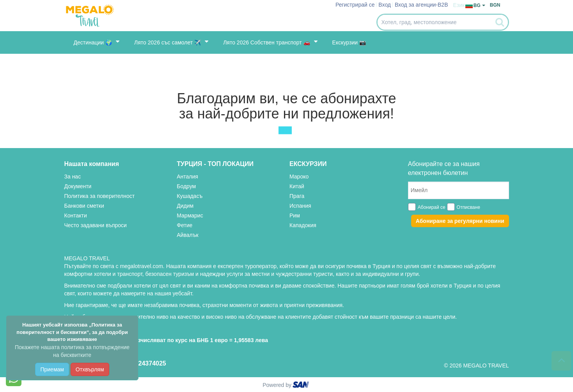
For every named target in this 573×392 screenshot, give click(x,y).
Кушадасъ (190, 196)
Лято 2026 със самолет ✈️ (171, 42)
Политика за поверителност (100, 196)
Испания (300, 206)
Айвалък (187, 235)
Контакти (76, 215)
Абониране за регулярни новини (460, 221)
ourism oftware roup (302, 386)
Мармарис (190, 215)
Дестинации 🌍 (97, 42)
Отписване (468, 207)
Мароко (299, 177)
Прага (297, 196)
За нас (73, 177)
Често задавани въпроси (96, 225)
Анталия (187, 177)
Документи (78, 186)
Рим (295, 215)
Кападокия (303, 225)
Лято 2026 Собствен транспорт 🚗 (270, 42)
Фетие (184, 225)
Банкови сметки (84, 206)
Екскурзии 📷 (349, 42)
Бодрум (186, 186)
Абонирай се (432, 207)
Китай (297, 186)
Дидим (185, 206)
